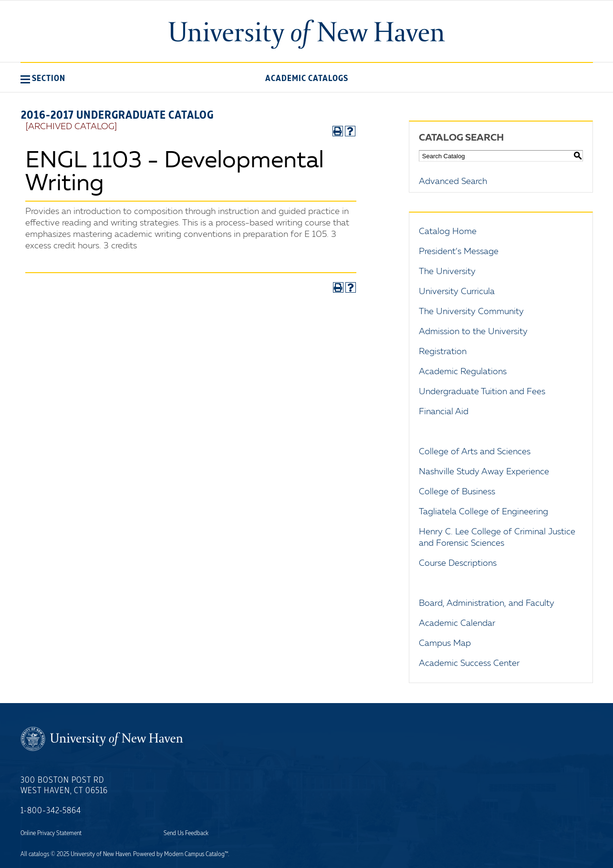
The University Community (471, 312)
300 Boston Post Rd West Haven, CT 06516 (64, 786)
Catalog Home (448, 232)
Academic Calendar (457, 623)
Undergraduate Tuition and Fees (482, 392)
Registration (443, 352)
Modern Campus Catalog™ (196, 854)
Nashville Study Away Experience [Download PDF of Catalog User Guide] (484, 472)
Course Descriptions (458, 563)
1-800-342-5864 (51, 811)
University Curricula (457, 292)
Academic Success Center (469, 664)
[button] (43, 78)
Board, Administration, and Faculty (487, 603)
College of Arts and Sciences (475, 452)
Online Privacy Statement (51, 833)
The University (447, 272)
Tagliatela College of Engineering (483, 512)
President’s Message (459, 252)
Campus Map (445, 643)
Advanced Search (453, 182)
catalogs (39, 854)
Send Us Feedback (186, 833)
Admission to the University (473, 332)
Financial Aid (444, 412)
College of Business (457, 492)
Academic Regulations (463, 372)
